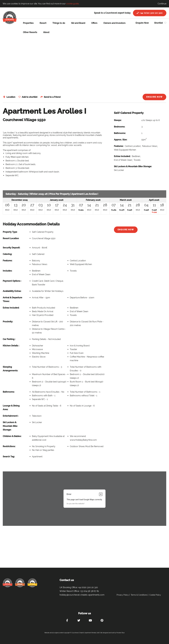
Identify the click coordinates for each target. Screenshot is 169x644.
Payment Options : (12, 281)
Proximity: (8, 322)
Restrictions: (9, 446)
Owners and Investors (114, 23)
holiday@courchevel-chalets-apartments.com (82, 595)
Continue (162, 4)
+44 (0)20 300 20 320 (150, 13)
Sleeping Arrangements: (10, 369)
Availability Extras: (12, 291)
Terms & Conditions (139, 595)
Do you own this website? (76, 504)
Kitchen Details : (11, 346)
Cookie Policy (155, 595)
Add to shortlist (30, 97)
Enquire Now (142, 23)
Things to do (59, 23)
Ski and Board (78, 23)
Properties (28, 23)
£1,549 (154, 212)
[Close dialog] (101, 494)
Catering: (7, 254)
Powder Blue (120, 633)
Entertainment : (11, 416)
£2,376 (122, 210)
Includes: (7, 271)
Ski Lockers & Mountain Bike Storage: (133, 166)
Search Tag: (9, 457)
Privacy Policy (123, 595)
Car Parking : (9, 339)
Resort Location (11, 238)
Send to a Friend (52, 97)
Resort (43, 23)
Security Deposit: (11, 248)
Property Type (10, 232)
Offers (94, 23)
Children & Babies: (12, 436)
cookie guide (72, 4)
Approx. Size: (121, 140)
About (46, 32)
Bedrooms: (119, 127)
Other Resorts (30, 32)
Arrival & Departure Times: (12, 299)
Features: (119, 146)
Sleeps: (118, 120)
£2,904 (81, 210)
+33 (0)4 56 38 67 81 (89, 591)
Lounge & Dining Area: (11, 408)
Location (11, 97)
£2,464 (114, 210)
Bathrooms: (120, 133)
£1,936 (130, 210)
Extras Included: (122, 156)
